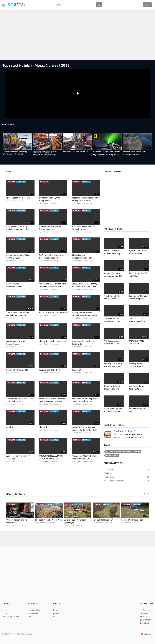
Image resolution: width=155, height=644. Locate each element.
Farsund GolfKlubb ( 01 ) (17, 370)
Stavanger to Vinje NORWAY (75, 152)
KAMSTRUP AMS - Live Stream (53, 313)
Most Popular (33, 613)
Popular (56, 613)
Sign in (147, 5)
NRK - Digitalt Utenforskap (18, 198)
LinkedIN (146, 623)
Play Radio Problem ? (124, 431)
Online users (109, 469)
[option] (17, 146)
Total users (108, 473)
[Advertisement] (77, 34)
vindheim (12, 201)
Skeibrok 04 (77, 370)
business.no (112, 455)
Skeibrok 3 (11, 427)
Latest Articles (114, 425)
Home (4, 610)
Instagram (147, 620)
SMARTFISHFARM (16, 494)
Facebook (147, 610)
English (146, 634)
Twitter (146, 613)
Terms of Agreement (10, 617)
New (8, 172)
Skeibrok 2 (44, 427)
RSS (29, 617)
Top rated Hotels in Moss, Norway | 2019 (36, 66)
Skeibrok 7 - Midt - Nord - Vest (53, 341)
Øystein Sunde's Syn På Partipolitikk (123, 452)
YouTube (146, 617)
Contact (5, 613)
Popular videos (113, 229)
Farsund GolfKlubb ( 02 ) (50, 370)
